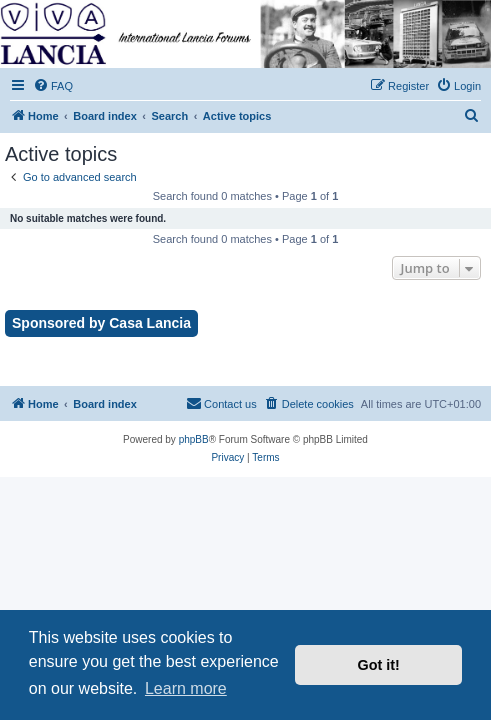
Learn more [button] (186, 688)
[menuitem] (53, 86)
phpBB (194, 439)
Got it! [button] (379, 665)
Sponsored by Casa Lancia (101, 323)
